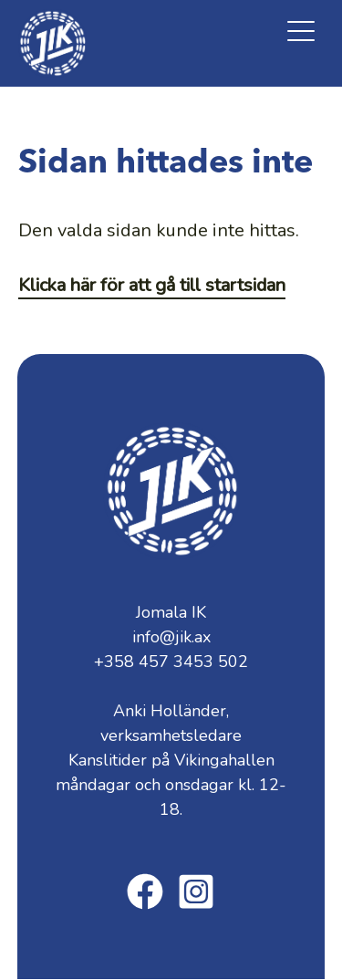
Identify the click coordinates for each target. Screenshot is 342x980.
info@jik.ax (171, 637)
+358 (171, 662)
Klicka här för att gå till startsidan (152, 285)
